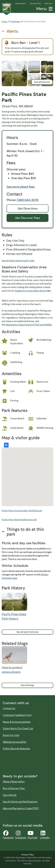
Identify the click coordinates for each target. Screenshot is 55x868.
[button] (50, 8)
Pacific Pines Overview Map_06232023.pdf (22, 511)
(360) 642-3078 (27, 200)
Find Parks (15, 21)
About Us (49, 3)
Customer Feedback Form (17, 715)
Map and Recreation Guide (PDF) (21, 808)
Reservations (21, 3)
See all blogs (27, 685)
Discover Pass (35, 3)
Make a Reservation (14, 782)
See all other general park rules (18, 260)
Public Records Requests (16, 749)
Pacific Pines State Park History (14, 616)
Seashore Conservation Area (30, 291)
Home (5, 21)
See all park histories (27, 632)
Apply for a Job (11, 735)
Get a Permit (10, 795)
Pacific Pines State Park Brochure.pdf (19, 520)
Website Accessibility (15, 742)
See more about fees (21, 187)
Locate (6, 445)
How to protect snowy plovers (12, 670)
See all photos (42, 82)
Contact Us (9, 708)
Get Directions (28, 208)
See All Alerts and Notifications (20, 802)
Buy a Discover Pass (14, 788)
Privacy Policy (27, 855)
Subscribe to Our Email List (18, 728)
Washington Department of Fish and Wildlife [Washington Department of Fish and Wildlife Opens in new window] (29, 325)
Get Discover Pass (28, 218)
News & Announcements (17, 722)
